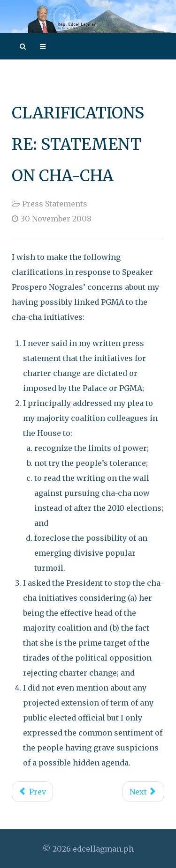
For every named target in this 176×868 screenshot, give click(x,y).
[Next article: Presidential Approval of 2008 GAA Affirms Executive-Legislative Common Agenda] (143, 792)
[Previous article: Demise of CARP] (32, 792)
